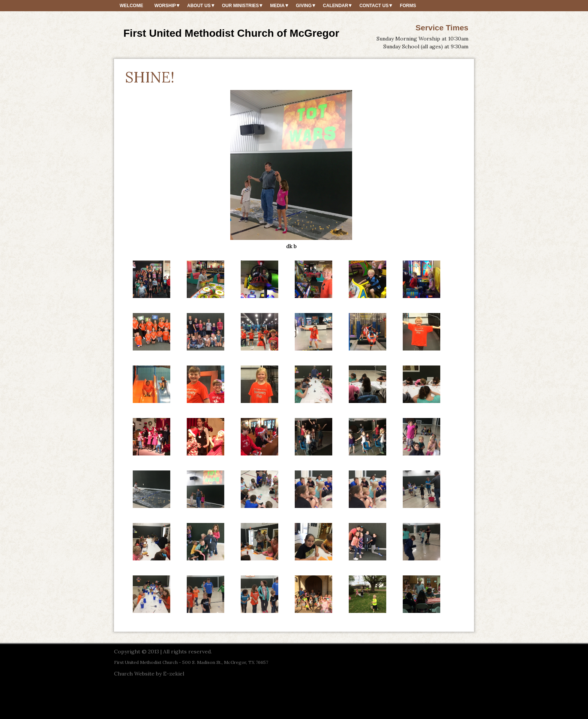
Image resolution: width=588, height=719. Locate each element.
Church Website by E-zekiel (149, 674)
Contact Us (374, 6)
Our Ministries (241, 6)
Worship (165, 6)
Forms (408, 6)
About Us (199, 6)
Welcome (131, 6)
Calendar (335, 6)
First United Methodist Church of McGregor (231, 33)
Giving (304, 6)
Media (277, 6)
